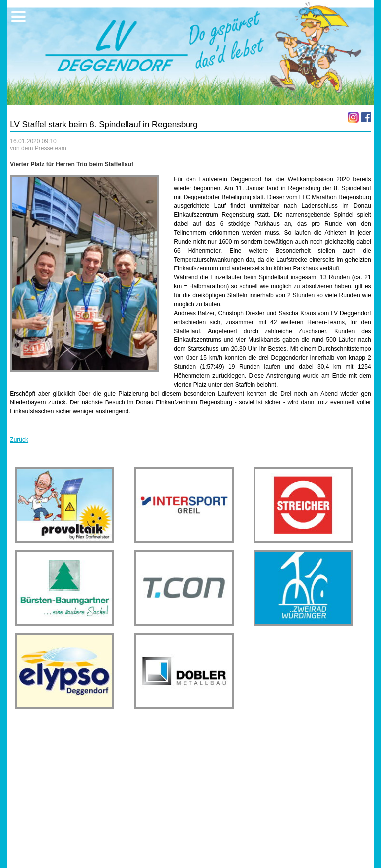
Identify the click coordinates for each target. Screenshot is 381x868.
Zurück (19, 440)
